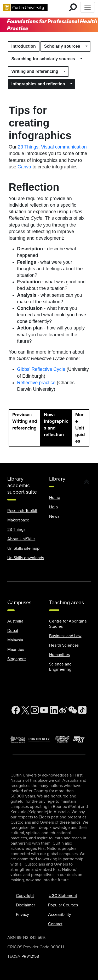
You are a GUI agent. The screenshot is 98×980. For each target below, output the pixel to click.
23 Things (16, 530)
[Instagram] (35, 710)
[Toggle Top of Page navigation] (88, 7)
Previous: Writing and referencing (25, 421)
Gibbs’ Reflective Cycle (41, 369)
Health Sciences (64, 645)
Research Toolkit (22, 511)
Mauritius (16, 649)
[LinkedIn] (54, 710)
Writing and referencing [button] (35, 71)
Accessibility (60, 915)
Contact (55, 924)
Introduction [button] (24, 46)
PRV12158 (30, 956)
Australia (15, 621)
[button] (87, 46)
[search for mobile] (73, 7)
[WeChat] (73, 710)
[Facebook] (16, 710)
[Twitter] (25, 710)
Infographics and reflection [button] (38, 84)
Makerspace (18, 520)
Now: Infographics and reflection (56, 425)
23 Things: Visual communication (52, 147)
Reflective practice (36, 383)
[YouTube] (44, 710)
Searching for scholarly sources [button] (43, 59)
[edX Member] (80, 739)
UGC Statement (63, 896)
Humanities (59, 655)
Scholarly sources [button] (62, 46)
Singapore (17, 659)
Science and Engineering (60, 667)
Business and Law (65, 636)
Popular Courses (63, 905)
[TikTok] (82, 710)
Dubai (13, 631)
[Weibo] (63, 710)
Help (53, 507)
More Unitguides (80, 428)
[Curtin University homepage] (25, 7)
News (54, 516)
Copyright (25, 896)
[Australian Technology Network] (64, 739)
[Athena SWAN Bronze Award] (19, 739)
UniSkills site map (23, 548)
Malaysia (15, 640)
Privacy (22, 915)
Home (55, 498)
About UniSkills (21, 539)
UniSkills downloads (26, 558)
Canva (24, 167)
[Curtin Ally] (42, 739)
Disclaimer (25, 905)
